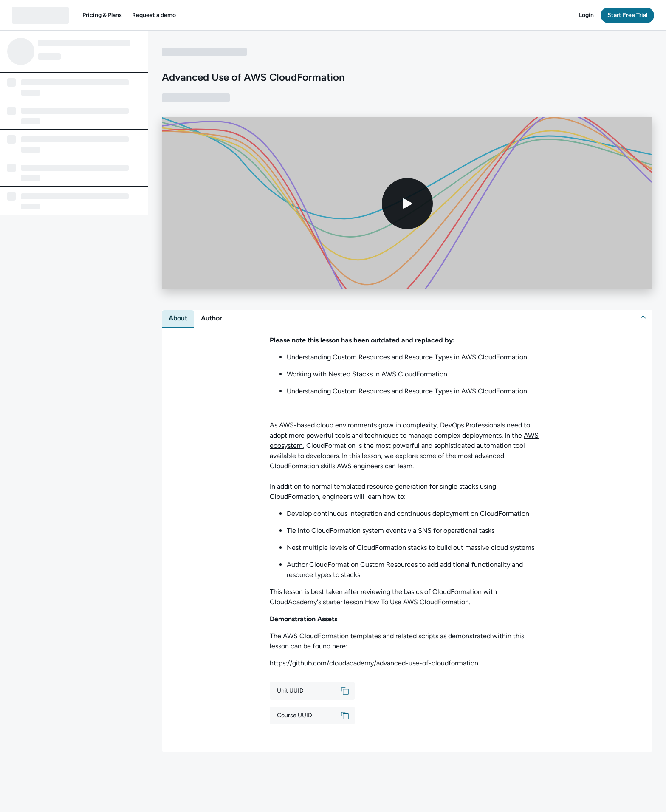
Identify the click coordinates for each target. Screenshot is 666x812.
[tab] (178, 318)
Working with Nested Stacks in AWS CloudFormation (367, 374)
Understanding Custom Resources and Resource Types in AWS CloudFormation (407, 357)
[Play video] (407, 204)
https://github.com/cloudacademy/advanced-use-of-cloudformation (374, 663)
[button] (102, 15)
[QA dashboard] (40, 15)
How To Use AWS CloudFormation (417, 602)
